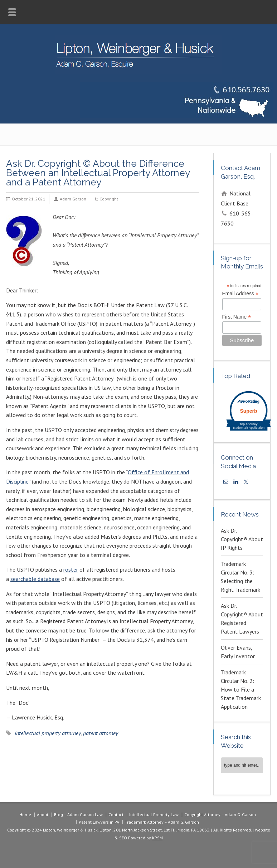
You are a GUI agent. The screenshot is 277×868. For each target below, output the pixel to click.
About (43, 814)
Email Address (240, 294)
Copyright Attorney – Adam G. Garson (220, 814)
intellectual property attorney (48, 733)
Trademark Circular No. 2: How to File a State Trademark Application (241, 689)
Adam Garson (73, 199)
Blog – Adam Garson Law (78, 814)
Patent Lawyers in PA (99, 822)
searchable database (35, 579)
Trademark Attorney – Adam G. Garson (162, 822)
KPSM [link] (157, 838)
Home (25, 814)
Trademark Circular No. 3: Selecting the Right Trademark (240, 577)
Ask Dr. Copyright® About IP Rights (242, 539)
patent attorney (101, 733)
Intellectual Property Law (154, 814)
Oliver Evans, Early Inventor (238, 652)
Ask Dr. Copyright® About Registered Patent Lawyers (242, 619)
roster (71, 569)
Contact (116, 814)
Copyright (109, 199)
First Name (237, 317)
